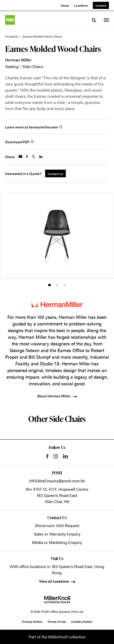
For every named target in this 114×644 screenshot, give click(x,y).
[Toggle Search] (94, 20)
